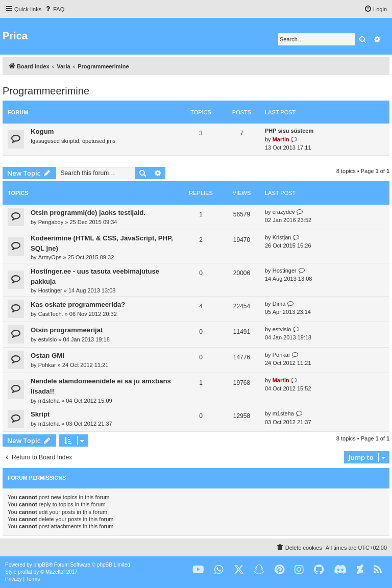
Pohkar (47, 365)
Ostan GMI (47, 356)
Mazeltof (55, 572)
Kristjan (282, 237)
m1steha (49, 401)
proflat (25, 572)
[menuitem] (54, 9)
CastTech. (51, 314)
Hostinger (50, 290)
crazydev (284, 212)
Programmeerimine (46, 91)
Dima (279, 304)
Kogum (42, 131)
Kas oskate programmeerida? (78, 304)
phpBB (41, 565)
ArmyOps (50, 257)
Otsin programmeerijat (67, 330)
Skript (40, 414)
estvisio (48, 339)
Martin (281, 139)
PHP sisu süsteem (289, 131)
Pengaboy (51, 222)
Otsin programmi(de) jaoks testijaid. (88, 213)
